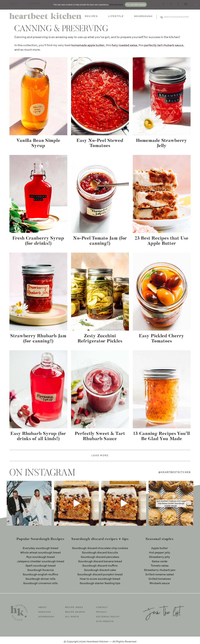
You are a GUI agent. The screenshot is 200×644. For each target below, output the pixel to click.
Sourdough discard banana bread (100, 562)
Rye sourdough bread (40, 557)
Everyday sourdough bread (40, 548)
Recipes (91, 16)
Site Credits (105, 622)
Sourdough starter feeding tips (100, 583)
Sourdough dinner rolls (40, 579)
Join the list (162, 612)
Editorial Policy (108, 617)
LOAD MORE (100, 455)
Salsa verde (160, 562)
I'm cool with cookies (136, 5)
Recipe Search (75, 612)
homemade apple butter (88, 45)
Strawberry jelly (160, 557)
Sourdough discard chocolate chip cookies (100, 548)
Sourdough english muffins (40, 575)
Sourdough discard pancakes (100, 557)
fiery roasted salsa (124, 45)
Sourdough (143, 16)
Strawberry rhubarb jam (160, 570)
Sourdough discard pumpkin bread (100, 575)
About (43, 607)
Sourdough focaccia (40, 570)
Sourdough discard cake (100, 570)
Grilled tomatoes (160, 579)
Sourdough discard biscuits (100, 553)
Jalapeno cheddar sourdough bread (40, 562)
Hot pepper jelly (160, 553)
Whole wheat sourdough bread (40, 553)
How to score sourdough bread (100, 579)
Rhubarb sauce (160, 583)
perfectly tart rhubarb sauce (164, 45)
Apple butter (160, 548)
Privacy (102, 612)
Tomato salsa (160, 566)
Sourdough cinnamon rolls (40, 583)
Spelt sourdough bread (40, 566)
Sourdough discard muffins (100, 566)
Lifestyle (116, 16)
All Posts (72, 617)
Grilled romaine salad (160, 575)
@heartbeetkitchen (175, 472)
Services (45, 612)
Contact (102, 607)
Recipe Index (74, 607)
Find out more (116, 5)
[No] (196, 5)
